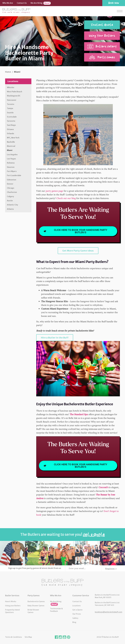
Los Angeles (12, 155)
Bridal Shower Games (33, 611)
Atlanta (10, 209)
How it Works (11, 601)
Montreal (11, 146)
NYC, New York (13, 138)
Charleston (12, 192)
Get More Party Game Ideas (78, 251)
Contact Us (22, 3)
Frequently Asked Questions (12, 611)
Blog (74, 622)
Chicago (11, 188)
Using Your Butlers (102, 36)
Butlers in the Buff (62, 583)
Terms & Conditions (13, 637)
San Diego (11, 125)
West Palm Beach (15, 92)
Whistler (11, 87)
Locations (13, 81)
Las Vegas (11, 159)
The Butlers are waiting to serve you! (62, 534)
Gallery (75, 618)
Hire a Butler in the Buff (55, 338)
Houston (11, 167)
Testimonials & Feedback (56, 610)
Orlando (10, 134)
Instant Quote (102, 25)
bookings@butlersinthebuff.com (109, 612)
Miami (10, 150)
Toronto (11, 104)
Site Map (28, 637)
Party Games (102, 57)
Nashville (11, 142)
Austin (10, 201)
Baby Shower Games (36, 606)
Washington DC (14, 96)
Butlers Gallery (102, 46)
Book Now (114, 3)
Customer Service (81, 595)
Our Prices (77, 614)
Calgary (10, 196)
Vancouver (12, 100)
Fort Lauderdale (14, 175)
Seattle (10, 113)
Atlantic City (12, 205)
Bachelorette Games (36, 601)
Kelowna (11, 163)
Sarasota (11, 121)
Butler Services (12, 595)
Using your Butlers (13, 606)
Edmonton (12, 180)
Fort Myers (12, 171)
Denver (10, 184)
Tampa (10, 108)
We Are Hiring (41, 3)
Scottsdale (12, 117)
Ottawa (10, 129)
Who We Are (8, 3)
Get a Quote (77, 610)
